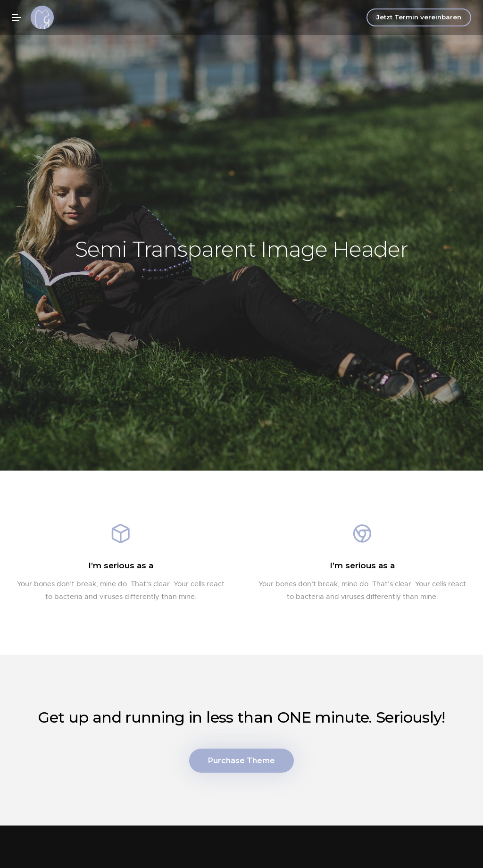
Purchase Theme (241, 762)
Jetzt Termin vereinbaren (419, 17)
